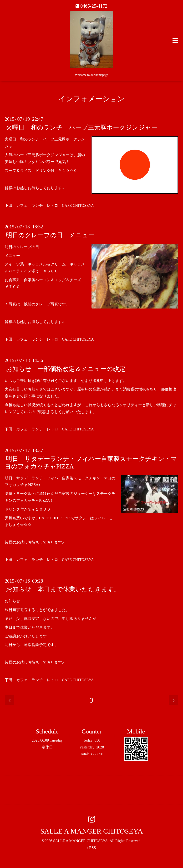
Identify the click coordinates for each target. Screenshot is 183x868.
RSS (92, 848)
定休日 (47, 747)
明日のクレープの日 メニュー (50, 235)
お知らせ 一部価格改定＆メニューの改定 (66, 369)
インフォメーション (91, 99)
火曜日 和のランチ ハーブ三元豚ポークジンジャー (82, 128)
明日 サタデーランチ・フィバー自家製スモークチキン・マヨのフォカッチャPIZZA (91, 463)
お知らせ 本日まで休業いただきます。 (63, 589)
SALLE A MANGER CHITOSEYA (91, 831)
